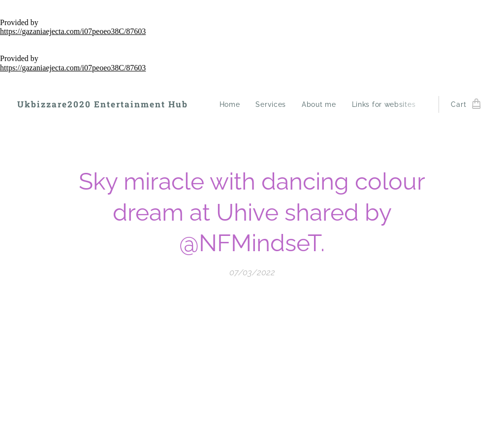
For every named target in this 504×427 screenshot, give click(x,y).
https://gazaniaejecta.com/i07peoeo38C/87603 (73, 31)
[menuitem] (233, 104)
